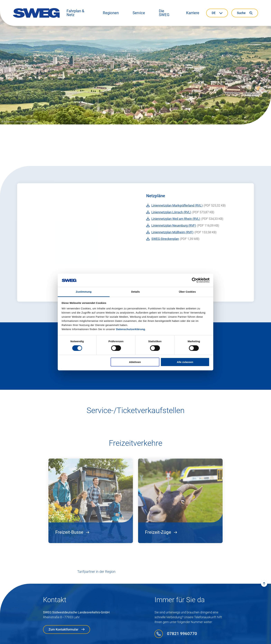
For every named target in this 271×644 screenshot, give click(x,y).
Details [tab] (135, 292)
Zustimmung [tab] (84, 292)
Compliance (122, 639)
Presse (195, 639)
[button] (78, 13)
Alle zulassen (185, 362)
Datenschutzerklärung (131, 329)
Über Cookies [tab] (187, 292)
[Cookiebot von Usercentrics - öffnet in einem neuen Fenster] (194, 280)
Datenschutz (101, 639)
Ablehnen (135, 362)
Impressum (79, 639)
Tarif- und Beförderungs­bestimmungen (160, 639)
